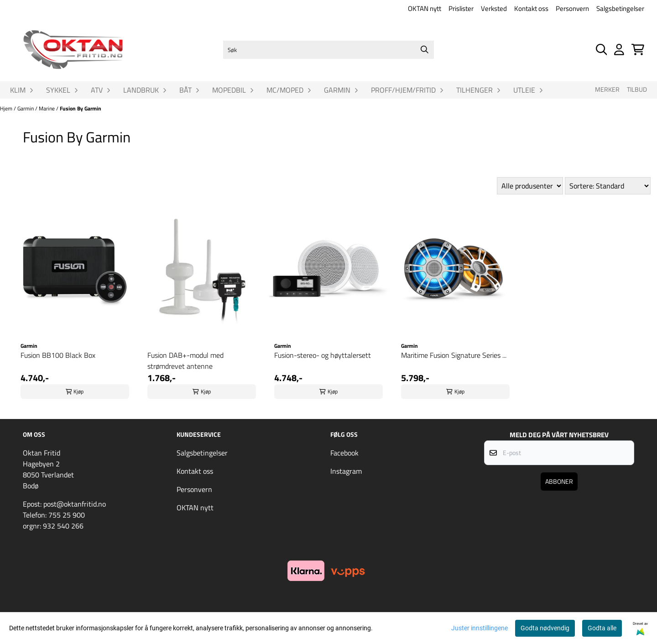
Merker (607, 89)
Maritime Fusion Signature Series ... (454, 355)
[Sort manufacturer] (530, 186)
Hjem (7, 108)
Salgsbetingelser (620, 8)
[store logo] (73, 50)
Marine (47, 108)
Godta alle (602, 628)
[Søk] (328, 50)
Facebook (344, 453)
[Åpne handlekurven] (638, 50)
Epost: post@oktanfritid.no (64, 504)
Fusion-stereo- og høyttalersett (323, 355)
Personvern (572, 8)
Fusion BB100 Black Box (58, 355)
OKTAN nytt (425, 8)
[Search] (425, 50)
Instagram (346, 471)
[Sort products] (608, 186)
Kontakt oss (531, 8)
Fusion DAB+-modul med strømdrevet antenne (185, 361)
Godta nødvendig (545, 628)
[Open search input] (602, 50)
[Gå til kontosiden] (619, 50)
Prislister (461, 8)
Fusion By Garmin (81, 108)
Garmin (26, 108)
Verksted (494, 8)
